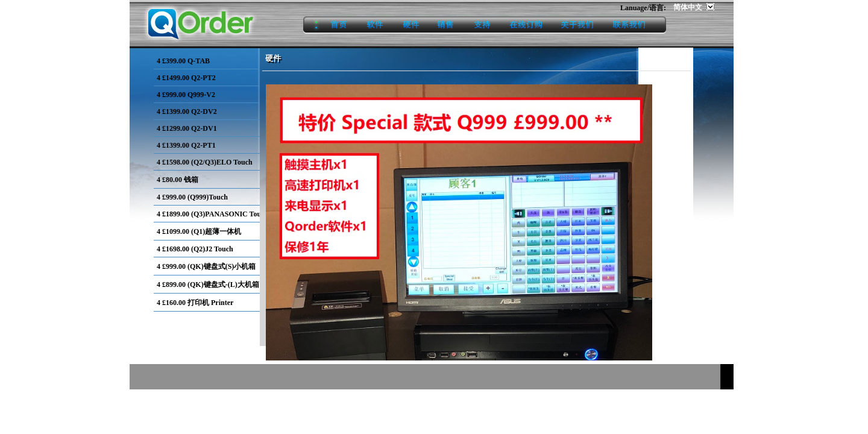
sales (447, 25)
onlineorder (526, 25)
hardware (411, 25)
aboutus (577, 25)
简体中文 (689, 7)
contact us (635, 25)
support (483, 25)
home (330, 25)
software (375, 25)
